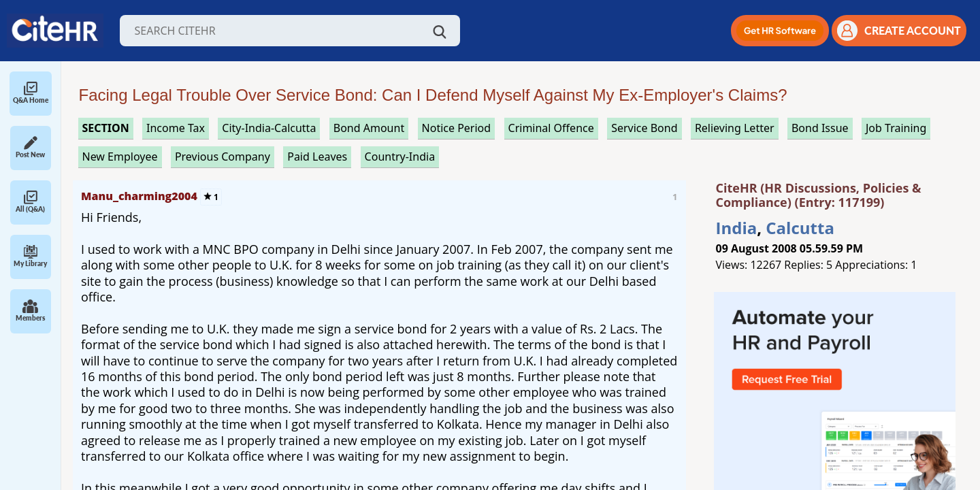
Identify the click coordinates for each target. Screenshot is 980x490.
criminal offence (551, 128)
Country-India (400, 157)
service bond (644, 128)
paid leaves (317, 157)
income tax (176, 128)
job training (896, 128)
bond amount (369, 128)
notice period (457, 128)
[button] (780, 31)
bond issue (820, 128)
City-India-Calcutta (269, 128)
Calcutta (800, 228)
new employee (120, 157)
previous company (223, 157)
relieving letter (735, 128)
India (737, 228)
